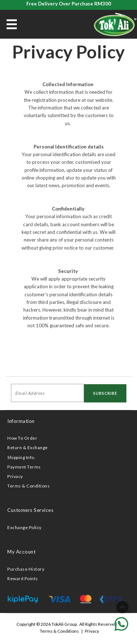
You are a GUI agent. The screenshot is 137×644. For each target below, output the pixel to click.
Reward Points (23, 579)
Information (21, 421)
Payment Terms (24, 467)
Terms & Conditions (28, 486)
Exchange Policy (24, 527)
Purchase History (26, 569)
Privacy (15, 476)
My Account (21, 552)
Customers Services (30, 510)
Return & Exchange (28, 448)
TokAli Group (64, 624)
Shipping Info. (21, 457)
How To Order (22, 438)
